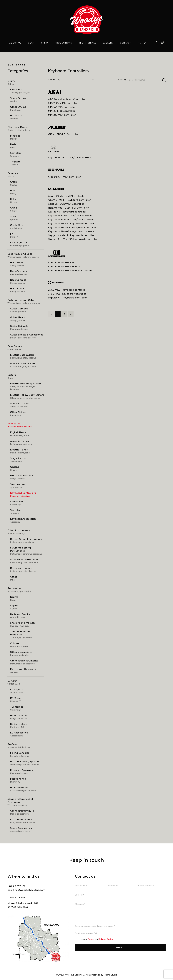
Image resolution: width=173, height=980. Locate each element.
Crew (45, 43)
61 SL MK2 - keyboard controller (67, 294)
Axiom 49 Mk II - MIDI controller (67, 196)
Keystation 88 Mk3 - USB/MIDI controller (72, 227)
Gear (31, 43)
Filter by (122, 80)
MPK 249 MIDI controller (63, 103)
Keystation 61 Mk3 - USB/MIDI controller (72, 220)
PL (139, 43)
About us (15, 43)
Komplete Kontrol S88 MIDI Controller (71, 270)
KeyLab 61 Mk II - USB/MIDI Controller (70, 158)
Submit (120, 948)
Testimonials (87, 43)
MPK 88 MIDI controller (62, 115)
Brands (51, 80)
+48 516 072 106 (16, 886)
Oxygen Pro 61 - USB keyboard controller (73, 239)
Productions (63, 43)
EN (145, 43)
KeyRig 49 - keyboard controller (67, 212)
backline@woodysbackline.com (26, 890)
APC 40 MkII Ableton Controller (67, 99)
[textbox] (76, 80)
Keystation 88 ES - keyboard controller (71, 223)
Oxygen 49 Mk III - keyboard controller (71, 235)
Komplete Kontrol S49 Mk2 (64, 266)
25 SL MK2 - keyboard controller (67, 290)
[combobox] (76, 80)
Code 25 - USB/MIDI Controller (66, 204)
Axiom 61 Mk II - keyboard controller (69, 200)
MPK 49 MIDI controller (62, 107)
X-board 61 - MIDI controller (64, 177)
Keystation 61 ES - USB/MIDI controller (71, 216)
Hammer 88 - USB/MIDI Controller (68, 208)
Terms (91, 939)
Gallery (108, 43)
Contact (126, 43)
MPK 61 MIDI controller (62, 111)
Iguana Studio (110, 975)
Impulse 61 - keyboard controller (67, 298)
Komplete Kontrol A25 (61, 263)
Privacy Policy (106, 939)
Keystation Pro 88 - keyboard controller (72, 231)
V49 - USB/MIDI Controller (63, 134)
